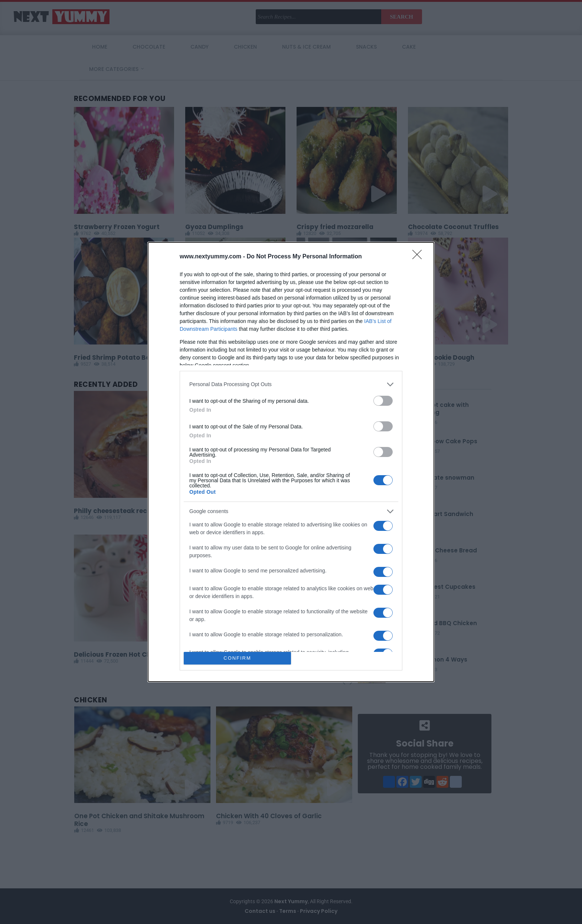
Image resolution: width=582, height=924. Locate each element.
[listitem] (291, 384)
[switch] (383, 401)
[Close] (419, 257)
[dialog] (291, 462)
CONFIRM (237, 658)
